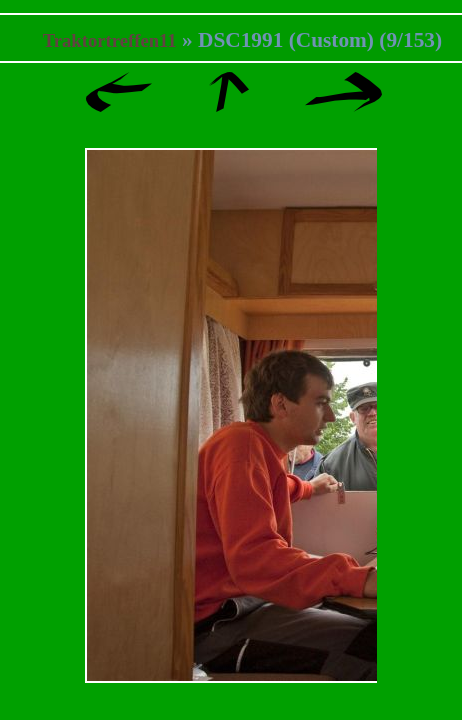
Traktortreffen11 (110, 40)
